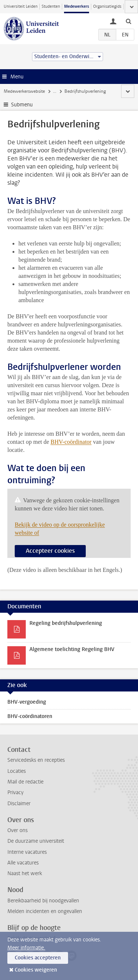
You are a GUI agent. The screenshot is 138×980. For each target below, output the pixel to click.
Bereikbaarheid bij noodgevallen (43, 901)
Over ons (17, 830)
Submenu (22, 105)
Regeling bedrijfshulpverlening (66, 623)
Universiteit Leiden (21, 6)
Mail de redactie (25, 782)
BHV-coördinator (71, 442)
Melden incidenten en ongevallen (45, 911)
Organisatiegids (107, 6)
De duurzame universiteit (36, 841)
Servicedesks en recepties (36, 760)
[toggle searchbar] (128, 21)
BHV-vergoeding (27, 702)
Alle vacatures (23, 863)
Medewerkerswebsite (24, 91)
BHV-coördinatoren (30, 716)
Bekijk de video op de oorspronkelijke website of (60, 529)
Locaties (17, 771)
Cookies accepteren (38, 958)
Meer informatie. (26, 948)
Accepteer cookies (50, 551)
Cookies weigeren (36, 970)
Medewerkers (77, 6)
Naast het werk (25, 873)
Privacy (15, 793)
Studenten (51, 6)
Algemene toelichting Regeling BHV (72, 649)
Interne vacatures (27, 852)
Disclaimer (19, 804)
